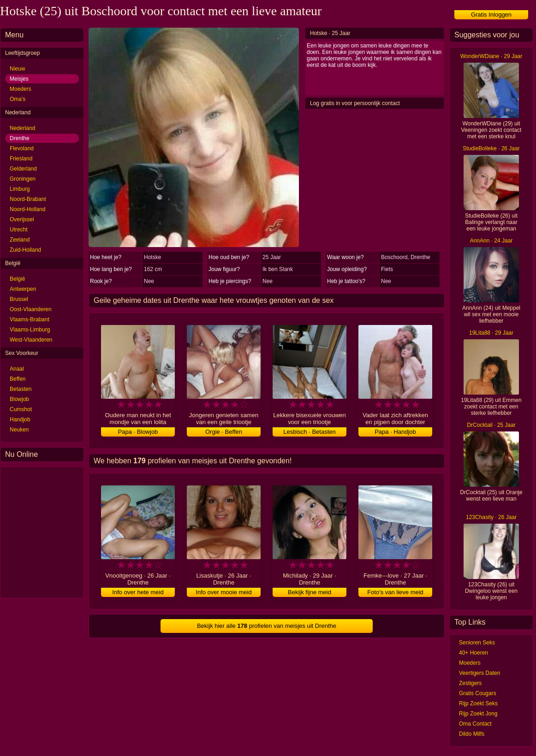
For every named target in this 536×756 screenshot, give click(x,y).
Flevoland (22, 148)
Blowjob (19, 399)
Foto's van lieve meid (395, 592)
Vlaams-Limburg (30, 330)
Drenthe (20, 138)
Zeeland (20, 240)
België (17, 279)
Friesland (21, 159)
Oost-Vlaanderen (31, 309)
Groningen (23, 179)
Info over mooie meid (223, 592)
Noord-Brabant (28, 199)
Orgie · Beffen (224, 432)
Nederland (22, 128)
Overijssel (22, 219)
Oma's (18, 99)
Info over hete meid (138, 592)
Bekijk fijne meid (310, 592)
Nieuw (17, 69)
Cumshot (21, 409)
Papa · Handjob (395, 432)
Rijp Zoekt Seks (478, 703)
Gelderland (23, 169)
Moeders (21, 89)
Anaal (17, 369)
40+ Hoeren (473, 653)
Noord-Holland (27, 209)
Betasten (21, 389)
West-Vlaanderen (31, 340)
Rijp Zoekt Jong (478, 714)
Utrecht (19, 230)
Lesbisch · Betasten (309, 432)
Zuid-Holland (25, 250)
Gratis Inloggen (491, 15)
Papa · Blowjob (138, 432)
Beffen (18, 379)
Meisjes (19, 79)
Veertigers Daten (479, 673)
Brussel (19, 299)
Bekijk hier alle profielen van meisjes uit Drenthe (267, 626)
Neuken (19, 430)
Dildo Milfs (472, 734)
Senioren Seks (477, 643)
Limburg (20, 189)
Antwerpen (23, 289)
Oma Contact (475, 724)
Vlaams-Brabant (30, 319)
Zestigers (470, 683)
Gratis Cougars (478, 693)
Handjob (20, 419)
